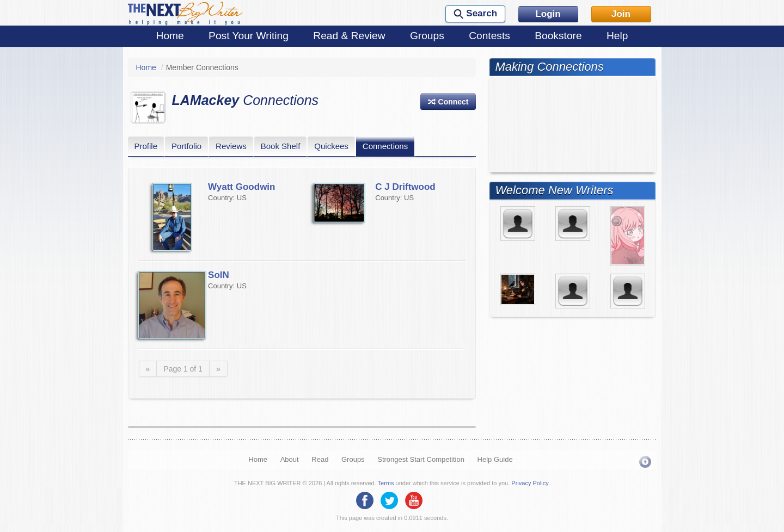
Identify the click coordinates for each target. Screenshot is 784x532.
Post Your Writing (249, 36)
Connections (385, 146)
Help (617, 36)
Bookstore (558, 36)
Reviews (231, 146)
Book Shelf (281, 146)
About (290, 459)
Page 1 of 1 (183, 369)
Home (170, 36)
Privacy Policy (530, 483)
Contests (489, 36)
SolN (219, 275)
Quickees (331, 146)
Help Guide (495, 459)
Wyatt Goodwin (241, 187)
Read (320, 459)
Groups (427, 36)
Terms (386, 483)
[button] (448, 102)
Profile (146, 146)
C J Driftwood (405, 187)
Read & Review (349, 36)
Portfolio (186, 146)
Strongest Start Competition (421, 459)
